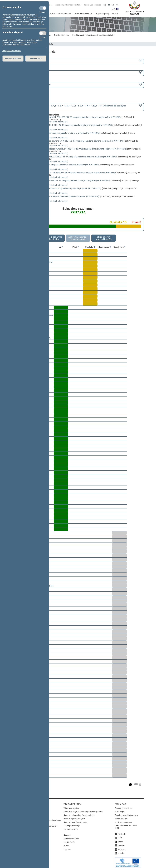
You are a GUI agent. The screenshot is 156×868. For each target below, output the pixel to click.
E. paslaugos (120, 810)
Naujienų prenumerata (123, 821)
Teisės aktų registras (92, 5)
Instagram (122, 848)
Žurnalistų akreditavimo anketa (127, 813)
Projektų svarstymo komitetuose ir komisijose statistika (93, 35)
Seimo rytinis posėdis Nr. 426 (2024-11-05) (32, 85)
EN (113, 5)
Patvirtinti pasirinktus (13, 58)
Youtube (121, 844)
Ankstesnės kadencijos (60, 14)
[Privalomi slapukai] (43, 8)
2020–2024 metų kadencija (26, 61)
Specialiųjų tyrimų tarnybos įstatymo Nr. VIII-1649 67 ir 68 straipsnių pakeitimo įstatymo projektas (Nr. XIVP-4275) (67, 173)
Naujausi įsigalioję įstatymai (74, 817)
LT (109, 5)
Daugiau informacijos (12, 51)
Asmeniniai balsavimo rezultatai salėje (52, 238)
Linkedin (121, 851)
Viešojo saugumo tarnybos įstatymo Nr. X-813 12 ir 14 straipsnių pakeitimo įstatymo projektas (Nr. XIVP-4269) (65, 125)
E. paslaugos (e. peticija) (107, 14)
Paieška (66, 844)
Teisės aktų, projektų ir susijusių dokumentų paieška (83, 810)
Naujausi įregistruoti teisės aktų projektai (79, 813)
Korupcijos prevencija (72, 824)
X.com (120, 840)
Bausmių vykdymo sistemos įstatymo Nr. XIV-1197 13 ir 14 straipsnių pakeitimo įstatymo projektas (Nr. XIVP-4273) (67, 157)
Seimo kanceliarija (83, 14)
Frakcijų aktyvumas (61, 35)
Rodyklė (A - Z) (69, 841)
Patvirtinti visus (36, 58)
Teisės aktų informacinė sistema (68, 5)
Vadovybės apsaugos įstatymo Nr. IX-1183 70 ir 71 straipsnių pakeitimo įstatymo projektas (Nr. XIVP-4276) (64, 181)
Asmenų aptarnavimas (123, 806)
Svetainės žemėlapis (71, 837)
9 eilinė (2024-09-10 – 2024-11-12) (29, 73)
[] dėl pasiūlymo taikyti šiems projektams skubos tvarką (70, 107)
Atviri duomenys (121, 817)
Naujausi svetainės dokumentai (75, 821)
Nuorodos (67, 833)
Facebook (121, 832)
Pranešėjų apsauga (71, 828)
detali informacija (60, 122)
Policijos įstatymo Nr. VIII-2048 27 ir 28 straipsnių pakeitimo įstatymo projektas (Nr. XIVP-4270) (59, 133)
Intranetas (67, 848)
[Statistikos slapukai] (43, 33)
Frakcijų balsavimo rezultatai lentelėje (104, 238)
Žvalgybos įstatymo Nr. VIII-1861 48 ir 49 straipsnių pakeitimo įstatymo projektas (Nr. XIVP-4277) (59, 188)
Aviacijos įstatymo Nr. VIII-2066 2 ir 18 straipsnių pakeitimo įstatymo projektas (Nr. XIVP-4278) (58, 196)
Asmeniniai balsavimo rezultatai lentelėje (78, 238)
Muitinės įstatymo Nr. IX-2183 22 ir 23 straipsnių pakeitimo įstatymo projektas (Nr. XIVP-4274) (58, 165)
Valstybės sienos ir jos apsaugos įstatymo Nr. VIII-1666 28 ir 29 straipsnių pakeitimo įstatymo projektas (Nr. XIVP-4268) (69, 117)
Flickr (120, 836)
